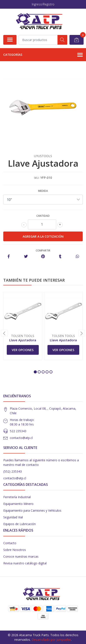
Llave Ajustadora (23, 340)
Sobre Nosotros (15, 550)
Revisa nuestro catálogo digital (25, 563)
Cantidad (43, 216)
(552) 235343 (13, 471)
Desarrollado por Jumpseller (51, 640)
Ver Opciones (23, 350)
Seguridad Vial (13, 517)
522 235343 (18, 431)
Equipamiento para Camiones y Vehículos (32, 510)
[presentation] (4, 333)
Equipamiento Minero (18, 504)
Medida (43, 191)
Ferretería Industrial (17, 497)
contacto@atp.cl (21, 438)
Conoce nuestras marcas (21, 556)
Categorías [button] (43, 55)
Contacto (10, 543)
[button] (35, 372)
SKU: (37, 178)
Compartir (43, 251)
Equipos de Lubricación (19, 524)
